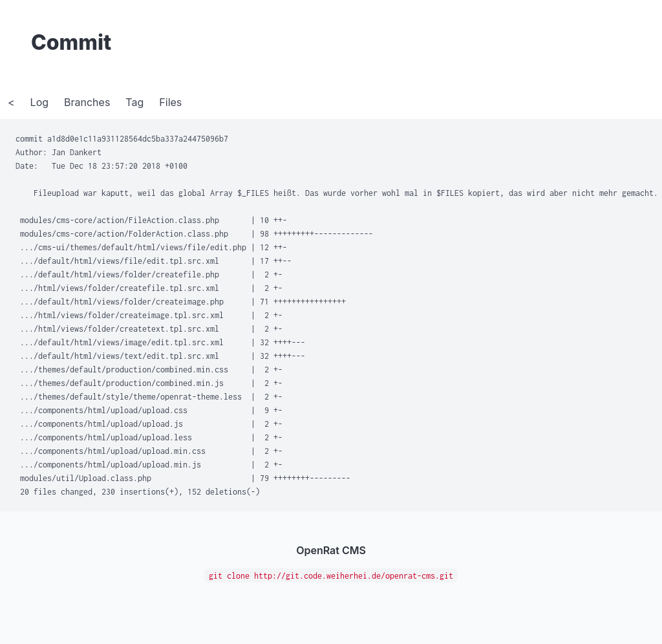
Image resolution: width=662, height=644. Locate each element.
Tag (134, 102)
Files (170, 102)
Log (39, 102)
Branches (87, 102)
